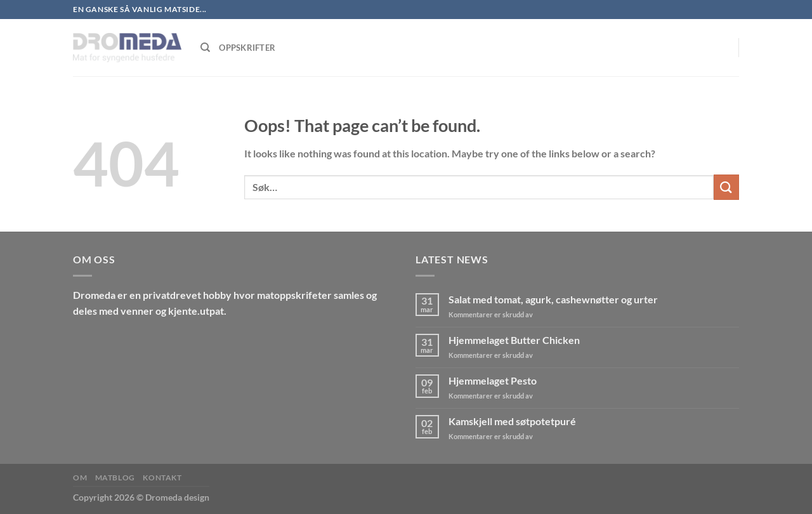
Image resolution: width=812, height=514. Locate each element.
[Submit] (726, 187)
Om (80, 478)
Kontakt (162, 478)
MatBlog (115, 478)
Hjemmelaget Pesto (493, 380)
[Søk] (205, 48)
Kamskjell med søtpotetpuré (512, 421)
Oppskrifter (247, 48)
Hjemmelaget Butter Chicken (514, 340)
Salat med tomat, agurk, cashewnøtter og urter (553, 299)
